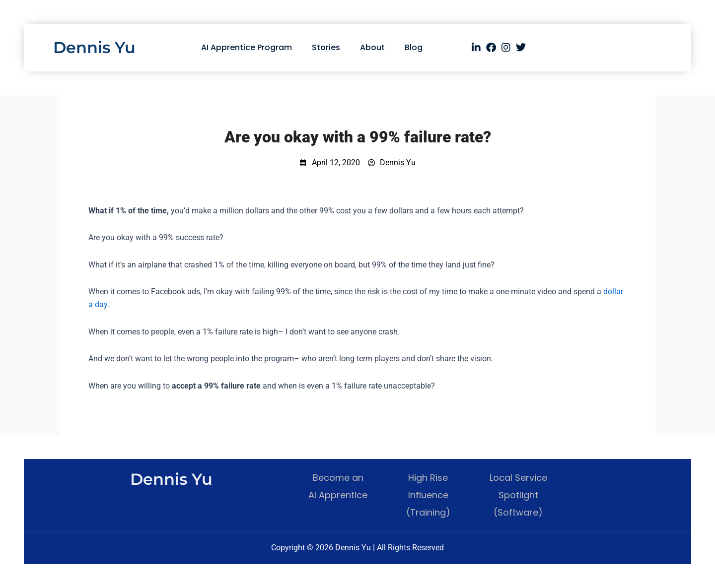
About (372, 47)
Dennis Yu (94, 47)
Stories (326, 47)
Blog (414, 47)
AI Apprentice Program (247, 47)
